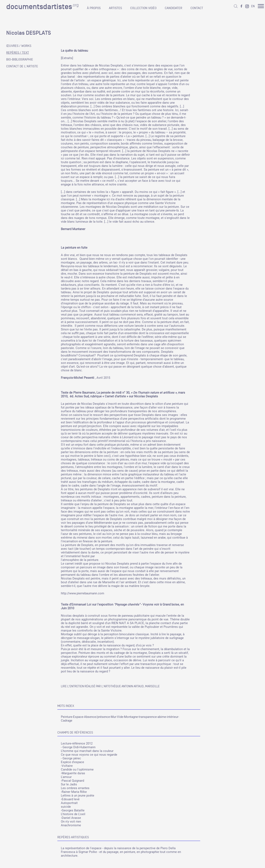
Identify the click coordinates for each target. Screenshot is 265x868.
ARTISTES (115, 8)
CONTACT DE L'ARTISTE (22, 66)
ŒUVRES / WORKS (19, 46)
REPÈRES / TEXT (18, 53)
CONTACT (197, 8)
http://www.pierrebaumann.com (83, 593)
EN (253, 6)
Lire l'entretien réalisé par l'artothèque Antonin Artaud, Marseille (110, 686)
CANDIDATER (173, 8)
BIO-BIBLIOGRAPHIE (20, 59)
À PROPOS (94, 8)
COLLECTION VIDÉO (143, 8)
